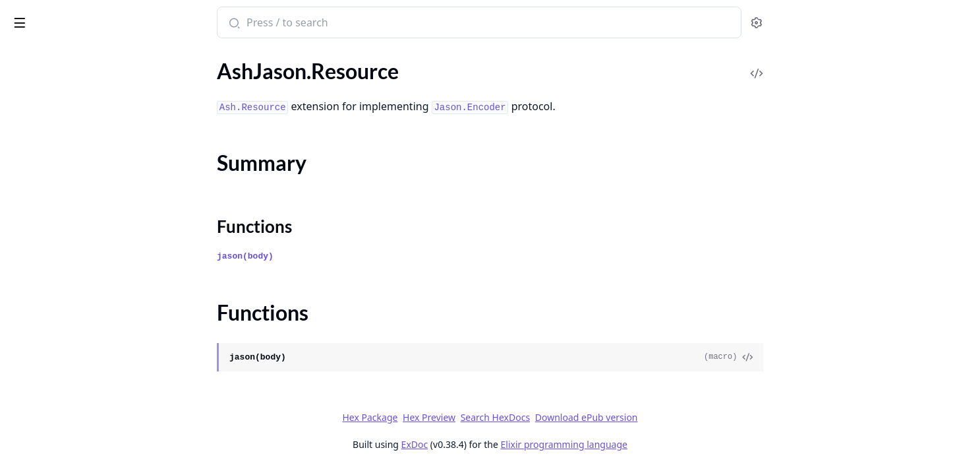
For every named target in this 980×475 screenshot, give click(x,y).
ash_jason (37, 16)
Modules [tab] (79, 56)
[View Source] (846, 358)
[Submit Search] (332, 24)
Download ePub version (685, 417)
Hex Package (469, 417)
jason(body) (344, 256)
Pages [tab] (24, 56)
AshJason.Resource (53, 103)
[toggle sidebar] (180, 20)
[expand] (185, 88)
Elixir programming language (663, 444)
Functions (46, 142)
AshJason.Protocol (52, 85)
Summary (44, 126)
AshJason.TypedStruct (60, 166)
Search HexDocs (594, 418)
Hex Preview (528, 417)
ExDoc (514, 444)
